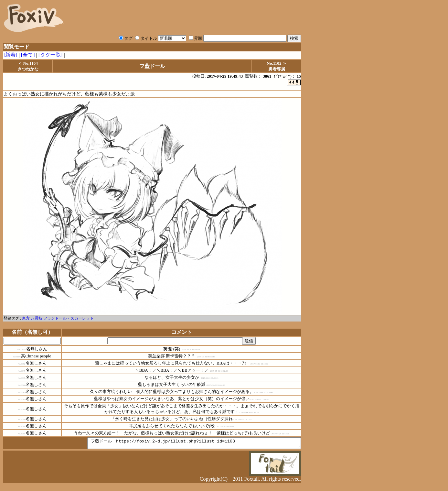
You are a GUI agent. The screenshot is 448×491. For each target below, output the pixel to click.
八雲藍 (37, 319)
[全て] (28, 55)
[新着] (11, 55)
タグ (126, 38)
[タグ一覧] (51, 55)
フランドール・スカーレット (69, 319)
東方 (26, 319)
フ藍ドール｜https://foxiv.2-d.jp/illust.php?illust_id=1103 (181, 444)
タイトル (146, 38)
